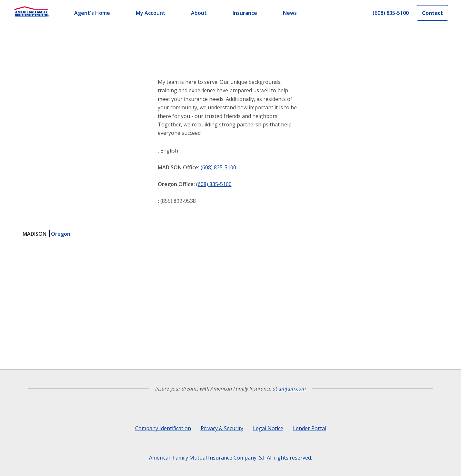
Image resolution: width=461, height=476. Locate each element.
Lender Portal (310, 428)
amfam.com (292, 389)
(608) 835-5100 (218, 167)
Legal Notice (268, 428)
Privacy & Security (222, 428)
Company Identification (163, 428)
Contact (432, 13)
